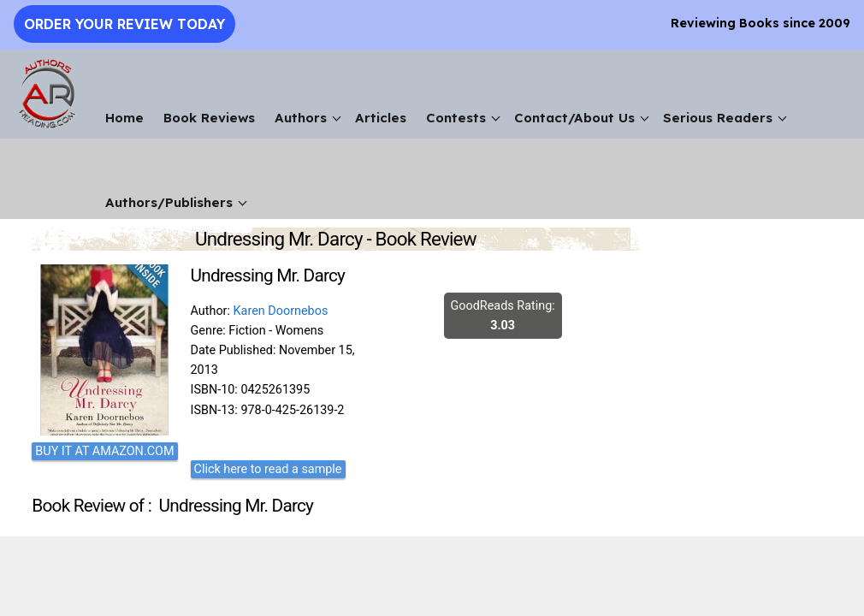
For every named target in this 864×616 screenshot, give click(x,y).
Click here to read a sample (268, 469)
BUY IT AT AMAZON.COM (104, 451)
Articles (381, 118)
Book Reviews (209, 118)
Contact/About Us (574, 118)
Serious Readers (718, 118)
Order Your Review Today (124, 24)
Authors (301, 118)
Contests (456, 118)
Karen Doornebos (281, 311)
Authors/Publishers (169, 202)
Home (124, 118)
